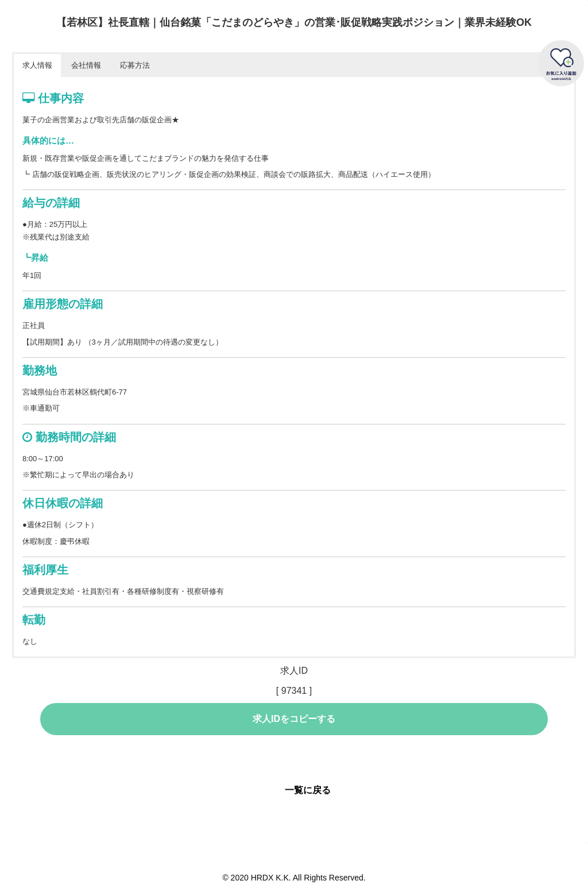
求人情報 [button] (37, 65)
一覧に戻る (308, 790)
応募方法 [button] (135, 65)
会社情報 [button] (86, 65)
